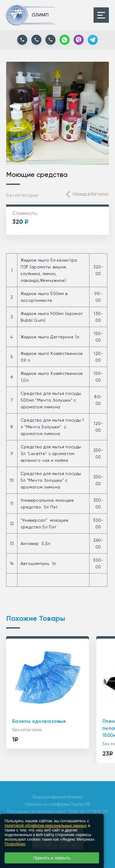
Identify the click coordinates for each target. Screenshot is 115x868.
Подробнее (15, 844)
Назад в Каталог (91, 194)
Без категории (22, 195)
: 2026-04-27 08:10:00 (87, 812)
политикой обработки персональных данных (46, 825)
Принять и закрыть (52, 858)
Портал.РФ (80, 804)
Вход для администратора (57, 797)
